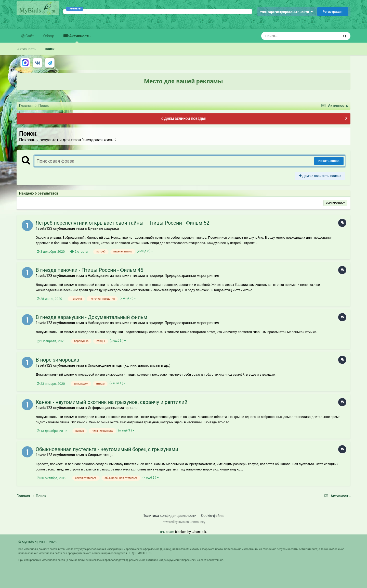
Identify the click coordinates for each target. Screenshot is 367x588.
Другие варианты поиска (320, 176)
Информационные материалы (113, 408)
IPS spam (167, 532)
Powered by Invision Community (184, 522)
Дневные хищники (103, 228)
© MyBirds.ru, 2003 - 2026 (37, 542)
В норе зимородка (57, 360)
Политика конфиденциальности (170, 516)
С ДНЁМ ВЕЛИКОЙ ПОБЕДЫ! (183, 119)
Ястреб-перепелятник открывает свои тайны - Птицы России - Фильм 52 (122, 223)
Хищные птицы (100, 455)
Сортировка (335, 203)
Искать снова (329, 161)
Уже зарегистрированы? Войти (286, 12)
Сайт (29, 36)
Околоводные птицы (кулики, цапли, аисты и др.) (129, 365)
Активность (79, 38)
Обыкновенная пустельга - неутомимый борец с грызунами (107, 449)
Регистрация (333, 12)
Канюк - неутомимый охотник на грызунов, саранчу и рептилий (112, 402)
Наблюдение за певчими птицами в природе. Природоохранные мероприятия (153, 276)
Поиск (50, 49)
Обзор (49, 36)
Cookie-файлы (213, 516)
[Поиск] (291, 36)
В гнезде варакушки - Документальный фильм (91, 317)
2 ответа (79, 252)
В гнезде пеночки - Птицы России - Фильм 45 (89, 270)
